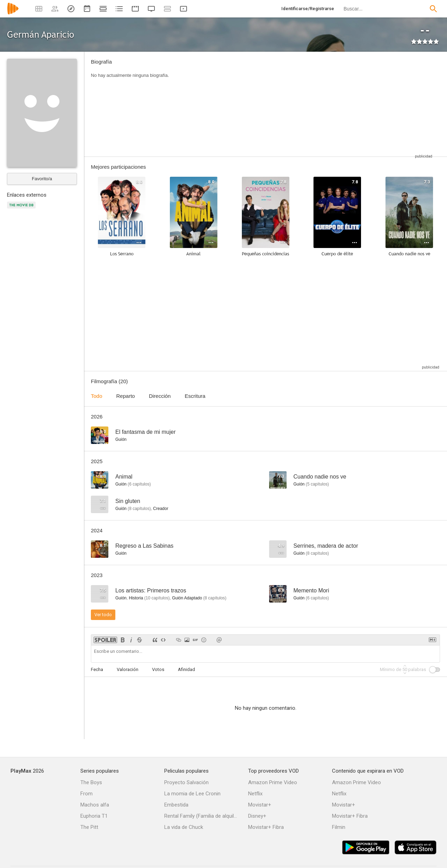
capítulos (139, 484)
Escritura (195, 396)
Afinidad (186, 669)
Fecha (97, 669)
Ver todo (103, 615)
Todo (97, 396)
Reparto (126, 396)
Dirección (160, 396)
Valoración (128, 669)
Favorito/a (42, 179)
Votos (158, 669)
